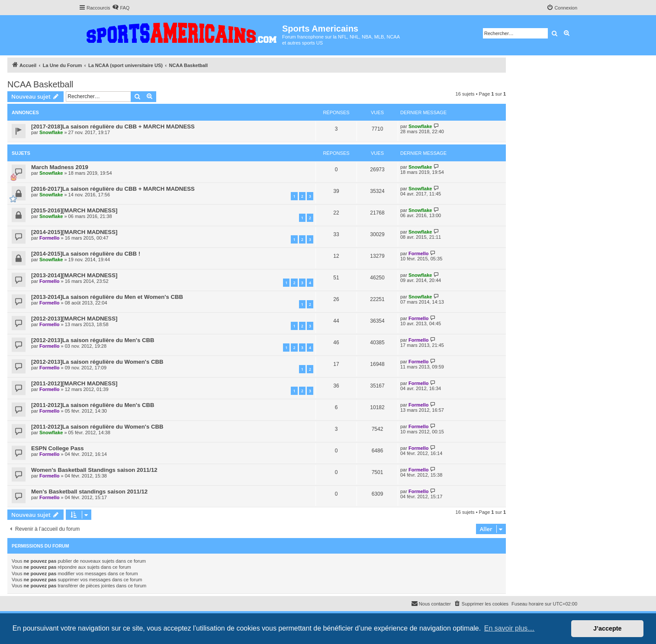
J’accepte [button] (608, 628)
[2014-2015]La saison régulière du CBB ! (86, 254)
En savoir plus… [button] (510, 628)
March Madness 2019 (60, 167)
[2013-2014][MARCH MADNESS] (74, 275)
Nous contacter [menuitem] (431, 603)
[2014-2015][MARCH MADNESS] (74, 232)
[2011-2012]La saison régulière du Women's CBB (97, 427)
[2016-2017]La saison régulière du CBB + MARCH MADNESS (113, 189)
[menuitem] (121, 8)
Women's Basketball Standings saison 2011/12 (94, 470)
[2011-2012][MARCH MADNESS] (74, 383)
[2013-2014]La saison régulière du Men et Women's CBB (107, 297)
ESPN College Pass (58, 448)
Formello (49, 238)
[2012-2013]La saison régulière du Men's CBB (93, 340)
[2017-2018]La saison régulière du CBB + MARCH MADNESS (113, 127)
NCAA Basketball (40, 84)
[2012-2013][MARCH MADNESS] (74, 319)
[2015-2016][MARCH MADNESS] (74, 210)
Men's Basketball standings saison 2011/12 (89, 492)
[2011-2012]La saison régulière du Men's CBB (93, 405)
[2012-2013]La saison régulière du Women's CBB (97, 362)
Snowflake (51, 132)
